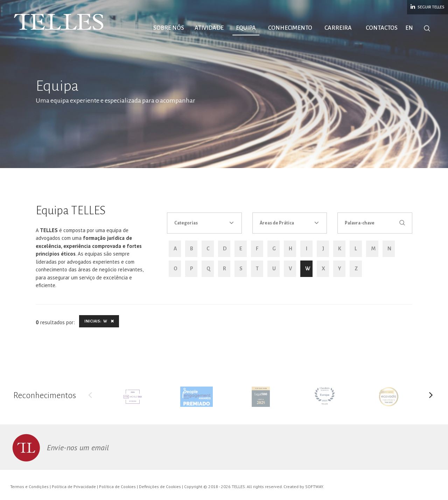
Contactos (382, 28)
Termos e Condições (29, 487)
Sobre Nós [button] (169, 28)
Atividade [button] (209, 28)
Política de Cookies (117, 487)
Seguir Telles (428, 7)
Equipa (246, 28)
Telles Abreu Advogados (59, 22)
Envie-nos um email (78, 447)
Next (431, 397)
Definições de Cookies (160, 487)
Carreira (338, 28)
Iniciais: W (99, 321)
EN (409, 28)
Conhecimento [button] (290, 28)
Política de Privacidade (74, 487)
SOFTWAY (314, 487)
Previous (90, 397)
